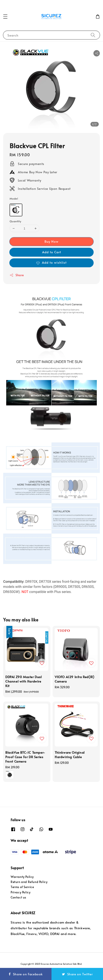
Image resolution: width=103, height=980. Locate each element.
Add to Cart (52, 252)
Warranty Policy (22, 877)
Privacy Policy (21, 892)
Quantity (15, 221)
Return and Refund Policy (29, 882)
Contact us (18, 897)
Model (14, 199)
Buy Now (51, 241)
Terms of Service (22, 887)
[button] (5, 17)
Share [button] (17, 275)
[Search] (93, 35)
